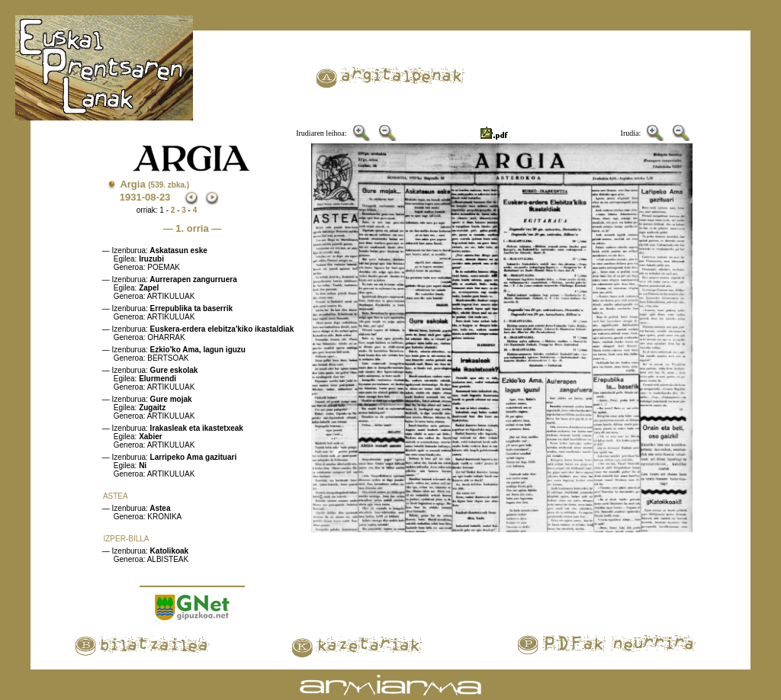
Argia (154, 184)
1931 (131, 197)
